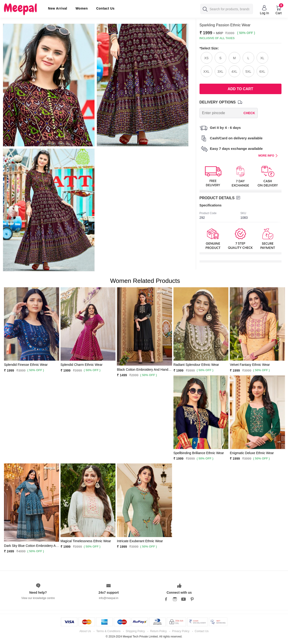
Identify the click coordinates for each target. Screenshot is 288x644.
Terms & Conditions (108, 631)
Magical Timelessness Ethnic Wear (86, 541)
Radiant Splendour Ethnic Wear (196, 365)
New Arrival (58, 8)
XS (206, 58)
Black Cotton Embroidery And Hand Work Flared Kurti (156, 370)
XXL (206, 72)
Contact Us (105, 8)
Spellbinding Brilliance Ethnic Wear (199, 453)
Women (82, 8)
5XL (248, 72)
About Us (85, 631)
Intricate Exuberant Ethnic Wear (140, 541)
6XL (262, 72)
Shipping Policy (135, 631)
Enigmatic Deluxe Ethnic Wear (252, 453)
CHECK (249, 113)
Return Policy (158, 631)
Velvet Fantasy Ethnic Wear (250, 365)
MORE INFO (268, 156)
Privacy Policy (181, 631)
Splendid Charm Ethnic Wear (81, 365)
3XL (220, 72)
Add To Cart (241, 89)
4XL (234, 72)
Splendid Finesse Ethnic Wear (26, 365)
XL (262, 58)
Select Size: (209, 48)
